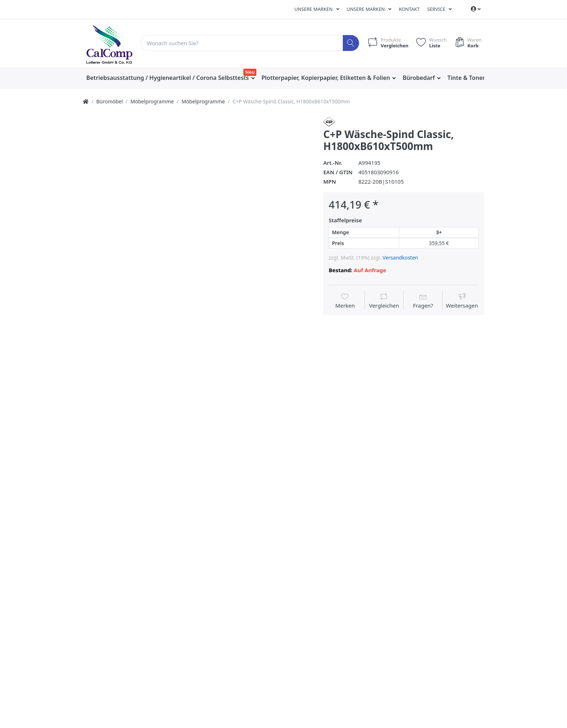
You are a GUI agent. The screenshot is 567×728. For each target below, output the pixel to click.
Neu (250, 72)
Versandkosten (400, 258)
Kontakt (409, 9)
